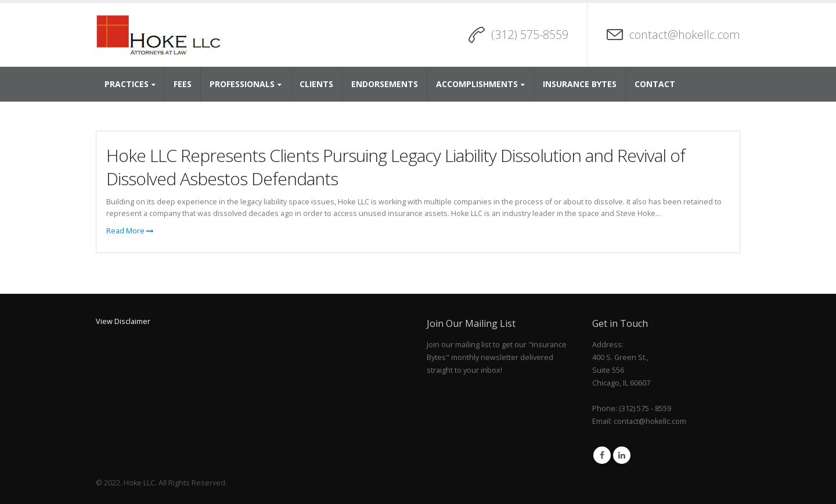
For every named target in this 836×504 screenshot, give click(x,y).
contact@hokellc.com (685, 35)
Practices (127, 84)
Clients (316, 84)
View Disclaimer (123, 321)
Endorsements (385, 84)
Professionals (242, 84)
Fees (183, 84)
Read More (130, 231)
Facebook (602, 455)
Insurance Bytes (580, 84)
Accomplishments (477, 84)
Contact (655, 84)
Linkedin (622, 455)
